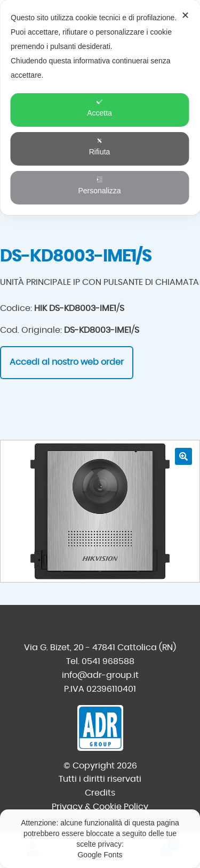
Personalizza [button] (99, 186)
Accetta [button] (99, 108)
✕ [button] (185, 15)
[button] (183, 456)
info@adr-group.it (100, 675)
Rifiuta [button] (100, 147)
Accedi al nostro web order (67, 362)
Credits (100, 793)
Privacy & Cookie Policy (100, 807)
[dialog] (100, 108)
